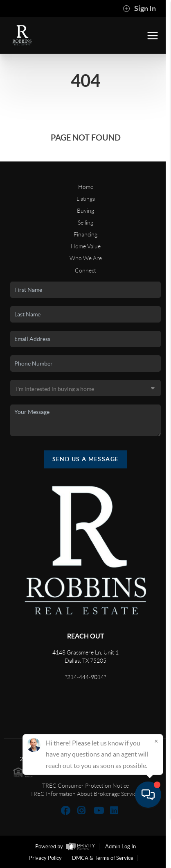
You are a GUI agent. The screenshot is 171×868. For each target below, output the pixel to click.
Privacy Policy (45, 858)
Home (86, 187)
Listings (86, 199)
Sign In (139, 9)
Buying (85, 211)
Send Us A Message (86, 459)
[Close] (156, 791)
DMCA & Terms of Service (103, 858)
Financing (85, 234)
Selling (85, 223)
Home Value (86, 246)
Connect (85, 270)
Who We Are (86, 258)
